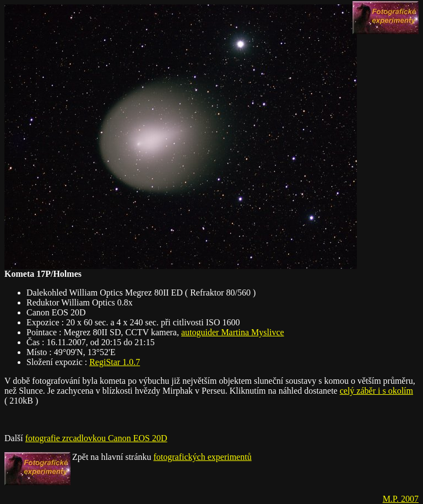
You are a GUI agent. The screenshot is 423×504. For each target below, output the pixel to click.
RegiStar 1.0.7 (115, 362)
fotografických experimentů (203, 457)
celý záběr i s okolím (376, 391)
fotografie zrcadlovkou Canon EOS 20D (96, 438)
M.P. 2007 (401, 499)
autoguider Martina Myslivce (233, 332)
